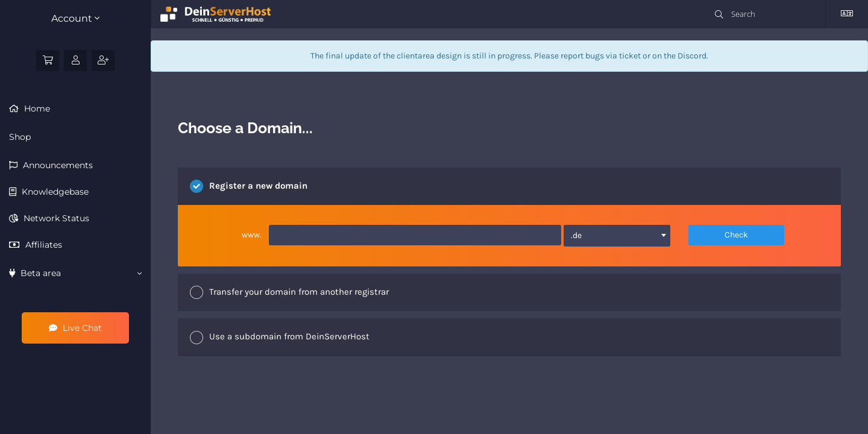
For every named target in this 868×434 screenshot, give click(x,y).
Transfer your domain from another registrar (289, 292)
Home (36, 108)
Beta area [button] (75, 273)
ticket (630, 56)
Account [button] (75, 18)
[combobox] (617, 236)
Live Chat (75, 328)
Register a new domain (249, 186)
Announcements (57, 165)
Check (736, 235)
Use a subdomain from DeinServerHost (280, 338)
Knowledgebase (54, 192)
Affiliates (42, 245)
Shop (20, 137)
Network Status (55, 218)
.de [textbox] (576, 235)
